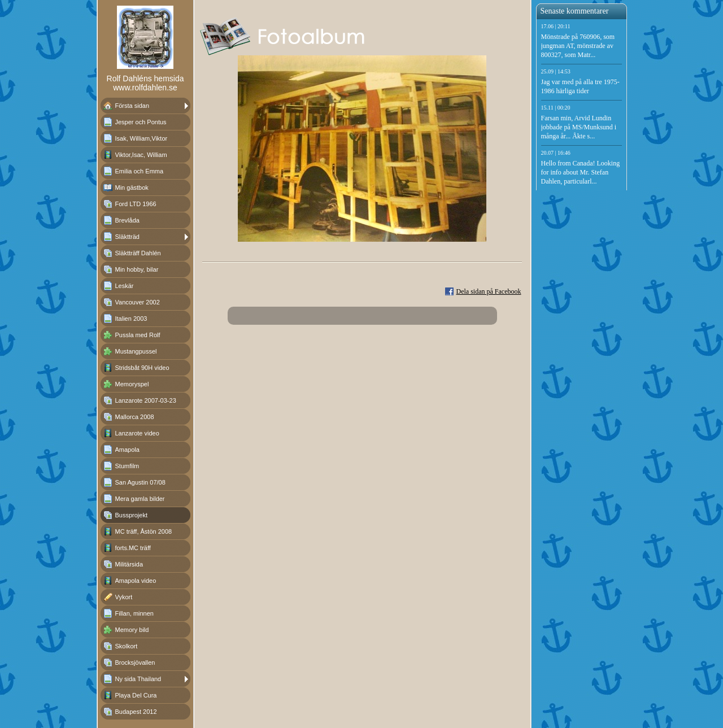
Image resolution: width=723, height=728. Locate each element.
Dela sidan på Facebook (489, 291)
